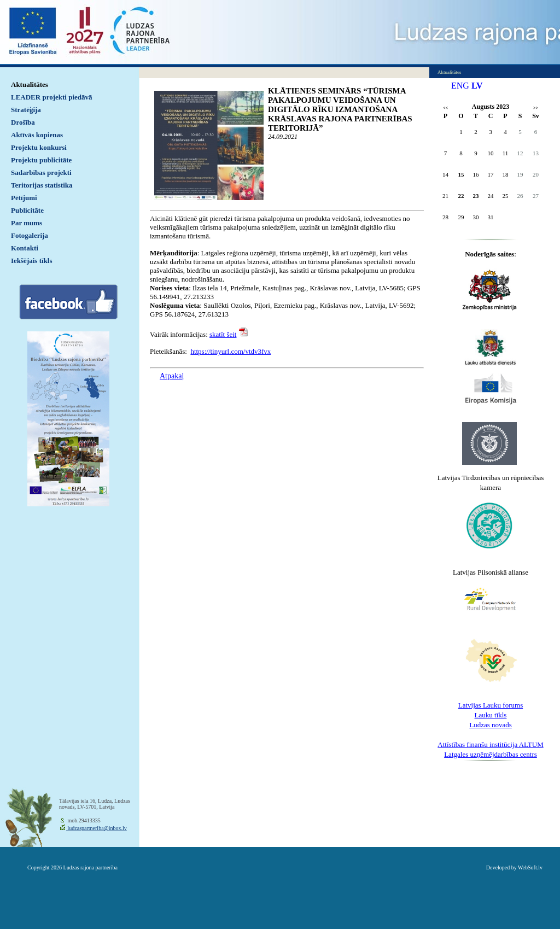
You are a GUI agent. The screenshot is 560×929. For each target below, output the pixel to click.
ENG (460, 86)
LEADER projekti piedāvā (52, 97)
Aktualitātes (30, 84)
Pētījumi (24, 198)
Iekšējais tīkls (31, 261)
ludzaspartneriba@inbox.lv (97, 828)
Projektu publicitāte (41, 160)
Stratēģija (26, 110)
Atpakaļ (172, 376)
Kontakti (25, 248)
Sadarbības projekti (41, 173)
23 (476, 196)
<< (445, 108)
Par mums (27, 223)
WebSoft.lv (530, 867)
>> (536, 108)
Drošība (23, 122)
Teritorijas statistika (42, 185)
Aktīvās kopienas (37, 135)
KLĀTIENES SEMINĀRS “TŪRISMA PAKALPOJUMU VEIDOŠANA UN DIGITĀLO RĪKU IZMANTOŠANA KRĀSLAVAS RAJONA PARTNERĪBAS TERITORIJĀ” (340, 109)
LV (477, 86)
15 (461, 174)
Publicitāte (27, 210)
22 (461, 196)
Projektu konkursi (39, 147)
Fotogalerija (30, 235)
